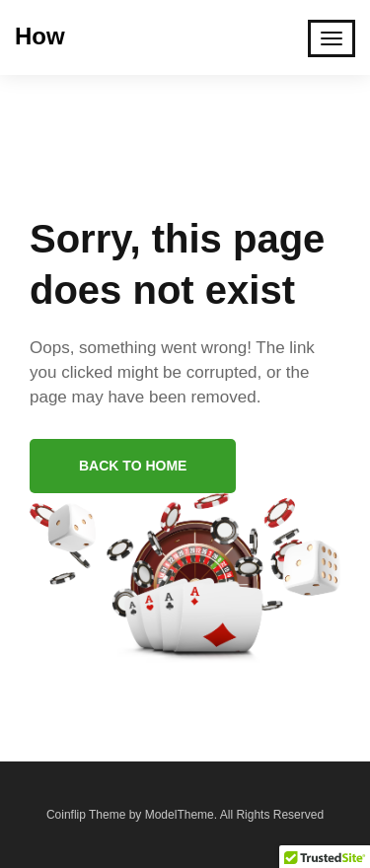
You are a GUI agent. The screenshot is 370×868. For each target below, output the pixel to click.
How (40, 36)
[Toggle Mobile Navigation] (332, 38)
